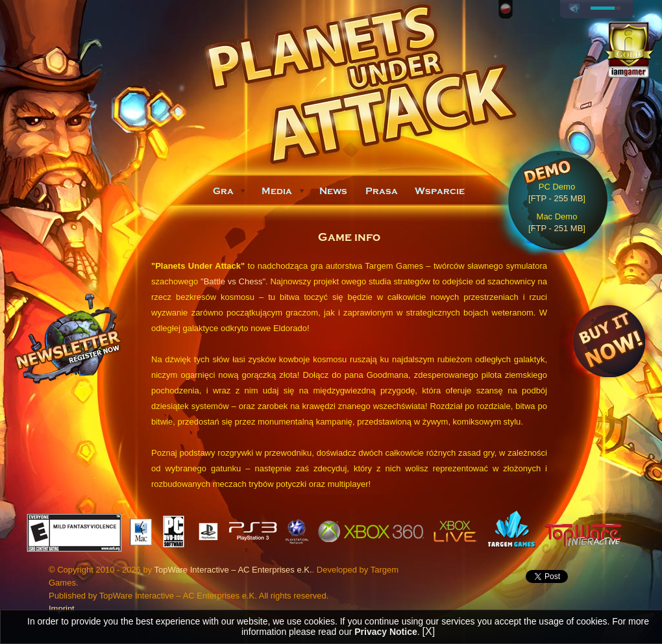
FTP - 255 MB (557, 198)
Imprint (62, 609)
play (574, 9)
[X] (429, 631)
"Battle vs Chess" (233, 281)
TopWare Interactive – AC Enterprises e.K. (233, 570)
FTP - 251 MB (557, 228)
